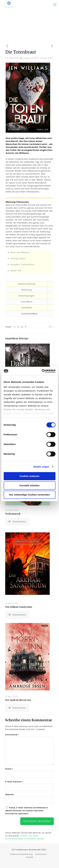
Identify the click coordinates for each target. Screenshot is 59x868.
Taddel (26, 58)
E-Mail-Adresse (14, 782)
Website (9, 794)
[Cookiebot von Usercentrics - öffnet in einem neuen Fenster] (42, 371)
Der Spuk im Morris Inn (18, 700)
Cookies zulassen (30, 476)
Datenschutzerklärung (21, 854)
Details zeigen (41, 467)
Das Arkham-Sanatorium (19, 607)
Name (9, 769)
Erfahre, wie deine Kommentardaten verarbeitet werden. (25, 837)
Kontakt (29, 857)
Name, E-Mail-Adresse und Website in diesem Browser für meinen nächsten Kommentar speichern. (27, 811)
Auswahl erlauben (29, 485)
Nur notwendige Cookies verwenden (29, 495)
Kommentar (12, 735)
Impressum (41, 854)
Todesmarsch (13, 514)
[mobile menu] (55, 5)
